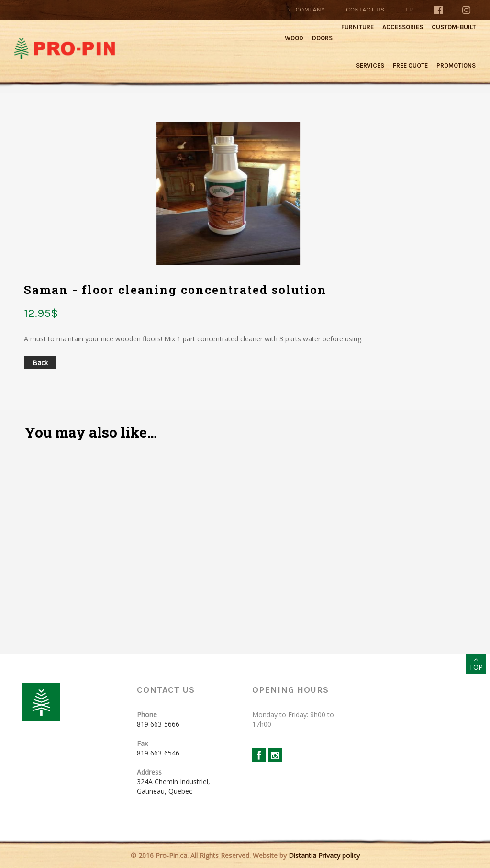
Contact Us (365, 10)
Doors (322, 38)
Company (311, 10)
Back (40, 363)
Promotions (456, 65)
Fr (410, 10)
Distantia (302, 855)
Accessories (403, 27)
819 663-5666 (158, 724)
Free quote (410, 65)
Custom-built (454, 27)
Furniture (357, 27)
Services (370, 65)
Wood (294, 38)
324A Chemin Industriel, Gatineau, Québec (173, 786)
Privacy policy (339, 855)
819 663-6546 (158, 753)
